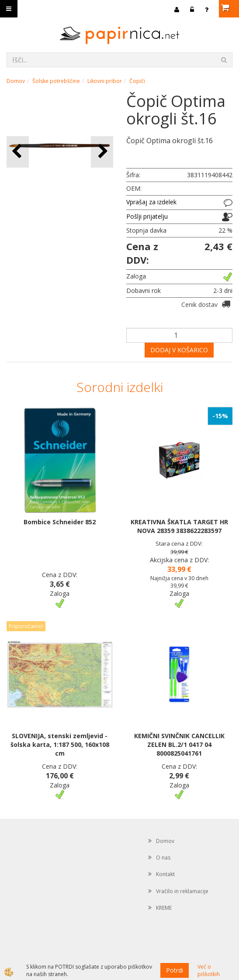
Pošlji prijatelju (147, 216)
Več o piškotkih (209, 970)
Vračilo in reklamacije (182, 891)
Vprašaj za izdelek (151, 202)
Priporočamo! (26, 626)
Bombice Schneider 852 (60, 522)
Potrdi (175, 970)
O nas (163, 858)
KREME (164, 908)
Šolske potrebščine (56, 81)
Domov (16, 81)
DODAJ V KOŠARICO (179, 350)
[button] (102, 152)
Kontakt (165, 874)
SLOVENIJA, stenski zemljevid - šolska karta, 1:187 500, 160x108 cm (60, 744)
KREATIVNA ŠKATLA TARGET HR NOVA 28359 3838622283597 (179, 526)
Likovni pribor (105, 81)
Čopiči (137, 81)
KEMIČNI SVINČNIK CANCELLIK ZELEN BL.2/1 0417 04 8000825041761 (179, 744)
